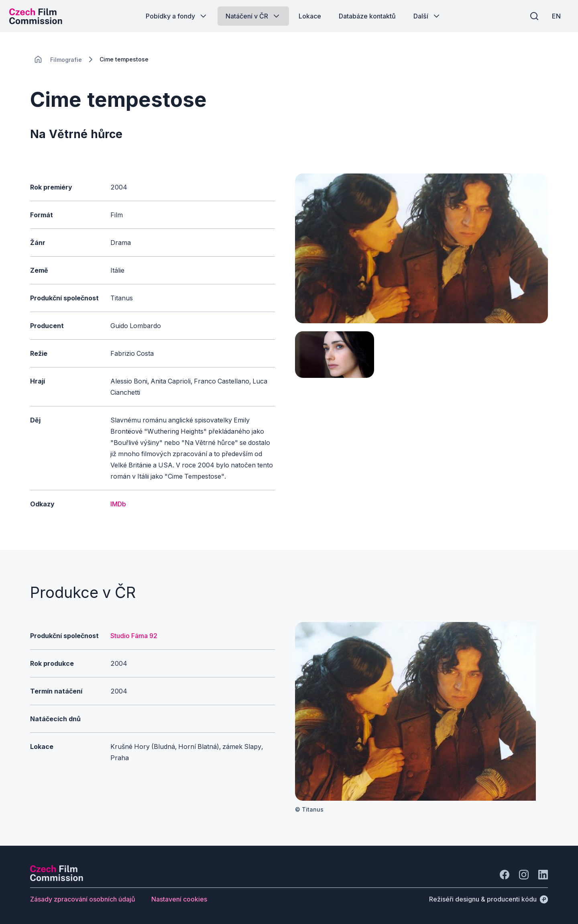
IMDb (118, 504)
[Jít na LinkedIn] (543, 875)
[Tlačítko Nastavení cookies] (179, 899)
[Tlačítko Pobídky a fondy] (177, 16)
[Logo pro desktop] (39, 16)
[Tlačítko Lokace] (310, 16)
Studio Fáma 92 (134, 636)
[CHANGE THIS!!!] (38, 59)
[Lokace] (66, 60)
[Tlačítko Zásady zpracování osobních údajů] (83, 899)
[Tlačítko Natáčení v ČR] (253, 16)
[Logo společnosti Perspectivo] (57, 879)
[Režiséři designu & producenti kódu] (488, 899)
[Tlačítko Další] (427, 16)
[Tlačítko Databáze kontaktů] (367, 16)
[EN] (554, 16)
